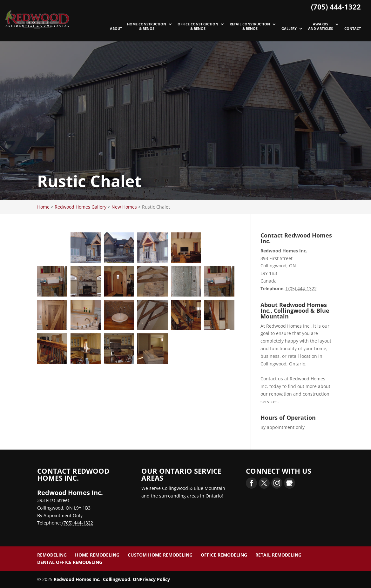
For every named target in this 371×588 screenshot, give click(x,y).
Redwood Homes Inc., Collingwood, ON (97, 579)
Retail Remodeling (278, 555)
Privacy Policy (155, 579)
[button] (52, 248)
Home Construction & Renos (147, 26)
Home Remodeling (97, 555)
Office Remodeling (224, 555)
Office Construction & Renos (198, 26)
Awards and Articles (320, 26)
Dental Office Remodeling (70, 562)
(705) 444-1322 (336, 7)
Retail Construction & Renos (250, 26)
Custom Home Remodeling (160, 555)
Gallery (289, 29)
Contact (353, 29)
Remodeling (52, 555)
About (116, 29)
